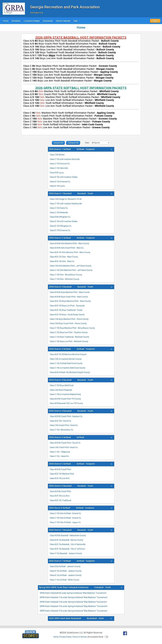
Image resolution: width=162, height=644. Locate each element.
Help (77, 21)
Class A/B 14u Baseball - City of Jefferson (67, 549)
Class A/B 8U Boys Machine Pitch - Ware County (70, 292)
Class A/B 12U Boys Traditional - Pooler (66, 310)
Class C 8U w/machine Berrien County (66, 359)
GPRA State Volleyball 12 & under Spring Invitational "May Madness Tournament (73, 602)
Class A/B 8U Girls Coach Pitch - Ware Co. (67, 248)
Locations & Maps (32, 21)
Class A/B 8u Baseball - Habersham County (68, 535)
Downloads (48, 21)
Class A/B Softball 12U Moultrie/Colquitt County (70, 372)
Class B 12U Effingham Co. (61, 226)
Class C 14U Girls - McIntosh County (64, 279)
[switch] (106, 637)
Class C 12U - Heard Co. (60, 456)
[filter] (100, 143)
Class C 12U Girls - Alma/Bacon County (66, 275)
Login (154, 21)
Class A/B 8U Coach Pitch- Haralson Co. (66, 416)
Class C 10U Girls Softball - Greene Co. (66, 518)
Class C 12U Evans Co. (59, 208)
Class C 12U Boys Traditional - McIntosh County (69, 337)
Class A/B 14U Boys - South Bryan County (67, 315)
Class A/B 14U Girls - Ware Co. (62, 261)
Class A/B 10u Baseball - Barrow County (66, 540)
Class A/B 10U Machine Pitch (62, 474)
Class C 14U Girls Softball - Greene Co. (66, 513)
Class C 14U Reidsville (59, 212)
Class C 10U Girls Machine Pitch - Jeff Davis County (71, 270)
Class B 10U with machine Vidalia (64, 177)
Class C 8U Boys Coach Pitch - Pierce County (68, 323)
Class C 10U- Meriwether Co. (62, 430)
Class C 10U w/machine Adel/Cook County (68, 368)
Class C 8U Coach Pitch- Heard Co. (64, 425)
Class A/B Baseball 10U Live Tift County (66, 403)
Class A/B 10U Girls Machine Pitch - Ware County (70, 252)
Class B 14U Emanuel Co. (60, 230)
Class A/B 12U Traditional (60, 500)
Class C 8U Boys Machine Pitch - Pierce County (69, 319)
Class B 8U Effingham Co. (60, 217)
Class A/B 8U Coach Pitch (60, 469)
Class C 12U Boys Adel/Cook (62, 385)
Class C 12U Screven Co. (60, 164)
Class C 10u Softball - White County (64, 580)
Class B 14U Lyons (57, 186)
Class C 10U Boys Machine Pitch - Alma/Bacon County (72, 328)
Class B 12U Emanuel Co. (60, 182)
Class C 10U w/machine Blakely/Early (65, 394)
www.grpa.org (37, 13)
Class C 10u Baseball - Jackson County (66, 553)
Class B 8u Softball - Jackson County (65, 566)
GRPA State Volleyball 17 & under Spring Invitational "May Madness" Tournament (74, 597)
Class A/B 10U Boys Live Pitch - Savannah (67, 306)
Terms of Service (79, 637)
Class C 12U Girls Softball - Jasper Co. (65, 522)
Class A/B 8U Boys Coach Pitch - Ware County (69, 297)
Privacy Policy (65, 637)
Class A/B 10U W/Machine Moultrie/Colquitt (68, 354)
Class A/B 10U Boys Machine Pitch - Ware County (70, 301)
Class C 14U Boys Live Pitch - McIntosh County (69, 341)
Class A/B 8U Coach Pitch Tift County (65, 399)
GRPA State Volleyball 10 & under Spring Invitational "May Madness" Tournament (74, 611)
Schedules (16, 21)
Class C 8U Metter (57, 155)
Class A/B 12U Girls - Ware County (64, 257)
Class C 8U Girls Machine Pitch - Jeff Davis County (71, 266)
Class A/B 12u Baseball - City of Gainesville (68, 544)
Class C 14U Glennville (59, 168)
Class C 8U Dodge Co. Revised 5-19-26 (66, 199)
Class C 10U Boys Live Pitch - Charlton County (69, 332)
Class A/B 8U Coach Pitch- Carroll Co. (65, 443)
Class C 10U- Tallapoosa (60, 452)
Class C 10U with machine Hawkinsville (66, 204)
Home (6, 21)
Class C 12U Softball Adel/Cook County (66, 363)
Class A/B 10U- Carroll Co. (61, 421)
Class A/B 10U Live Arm (60, 496)
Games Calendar (63, 21)
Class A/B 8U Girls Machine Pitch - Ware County (69, 243)
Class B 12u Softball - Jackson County (66, 575)
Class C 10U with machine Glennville (65, 159)
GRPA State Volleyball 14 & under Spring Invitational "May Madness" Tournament (74, 606)
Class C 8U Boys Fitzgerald (61, 390)
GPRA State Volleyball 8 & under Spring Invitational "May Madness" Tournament (73, 593)
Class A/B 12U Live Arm (60, 478)
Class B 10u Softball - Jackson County (66, 571)
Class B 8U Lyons (57, 173)
